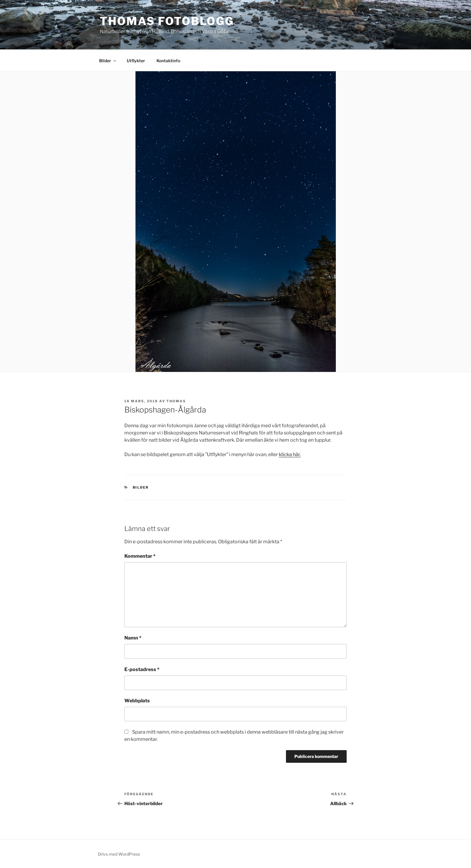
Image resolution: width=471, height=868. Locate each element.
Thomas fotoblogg (167, 21)
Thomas (176, 401)
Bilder (108, 61)
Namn (133, 638)
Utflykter (136, 61)
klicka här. (290, 454)
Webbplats (137, 701)
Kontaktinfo (168, 61)
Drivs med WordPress (119, 854)
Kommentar (140, 556)
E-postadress (142, 669)
